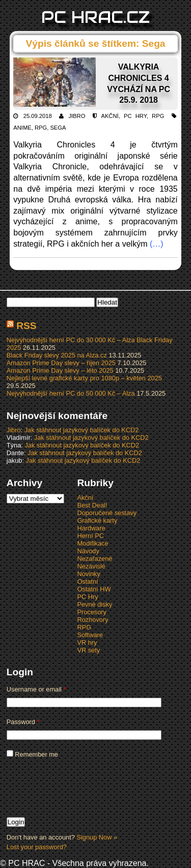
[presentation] (84, 787)
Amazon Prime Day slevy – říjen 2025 (61, 363)
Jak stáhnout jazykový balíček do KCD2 (82, 430)
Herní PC (90, 536)
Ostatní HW (94, 589)
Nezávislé (91, 566)
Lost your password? (37, 847)
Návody (88, 551)
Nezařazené (94, 559)
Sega (58, 128)
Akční (110, 116)
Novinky (89, 574)
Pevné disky (94, 604)
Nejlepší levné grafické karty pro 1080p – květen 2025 (84, 378)
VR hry (87, 642)
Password (23, 722)
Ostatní (87, 581)
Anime (22, 128)
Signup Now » (97, 837)
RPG (158, 116)
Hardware (91, 528)
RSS (26, 326)
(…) (157, 244)
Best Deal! (92, 505)
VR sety (88, 650)
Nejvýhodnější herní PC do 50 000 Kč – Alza (71, 393)
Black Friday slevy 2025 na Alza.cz (57, 355)
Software (90, 635)
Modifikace (92, 543)
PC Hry (135, 116)
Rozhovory (92, 620)
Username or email (36, 689)
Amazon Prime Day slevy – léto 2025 (60, 370)
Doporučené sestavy (107, 513)
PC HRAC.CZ (95, 17)
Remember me (32, 754)
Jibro (77, 116)
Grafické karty (97, 520)
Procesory (92, 612)
